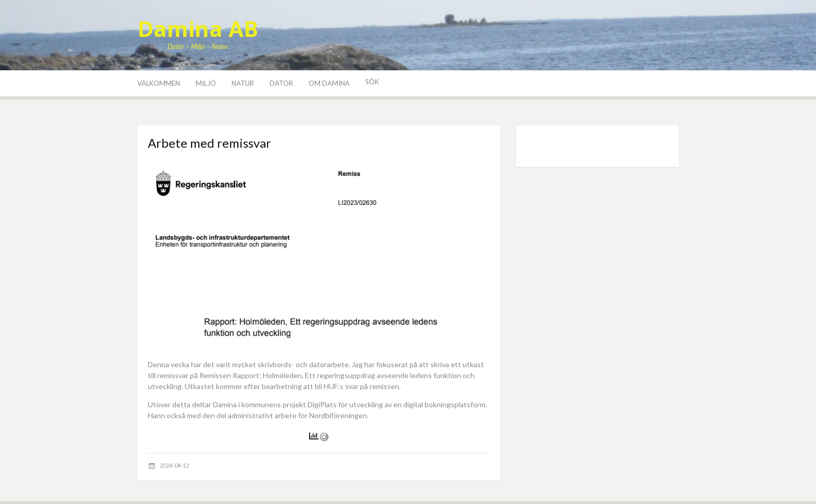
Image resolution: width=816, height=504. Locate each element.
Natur (243, 83)
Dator (281, 83)
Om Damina (329, 83)
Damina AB (198, 28)
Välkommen (159, 83)
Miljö (206, 83)
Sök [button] (372, 82)
